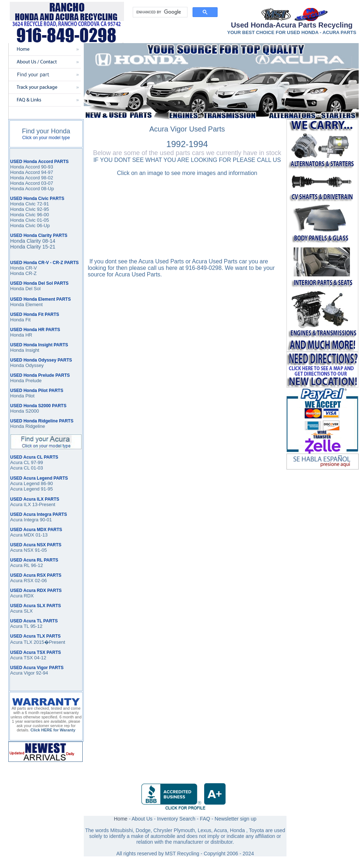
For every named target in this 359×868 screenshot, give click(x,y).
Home (121, 819)
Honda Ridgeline (28, 426)
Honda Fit (20, 320)
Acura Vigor (23, 673)
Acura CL (20, 468)
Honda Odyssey (27, 365)
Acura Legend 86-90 (32, 483)
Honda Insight (25, 350)
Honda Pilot (22, 396)
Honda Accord (25, 172)
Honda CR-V (24, 268)
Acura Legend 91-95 (32, 489)
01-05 (42, 220)
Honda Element (26, 304)
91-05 (40, 550)
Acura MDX (22, 535)
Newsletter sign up (236, 819)
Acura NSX (22, 550)
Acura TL (20, 626)
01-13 (41, 535)
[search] (159, 12)
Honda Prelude (26, 381)
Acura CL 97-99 (27, 462)
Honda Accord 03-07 (32, 183)
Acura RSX (22, 581)
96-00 (42, 215)
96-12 (36, 565)
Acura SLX (21, 611)
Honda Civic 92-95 (30, 209)
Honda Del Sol (25, 289)
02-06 (40, 581)
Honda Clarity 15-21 (33, 247)
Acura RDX (22, 596)
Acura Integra (24, 520)
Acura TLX (21, 642)
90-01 (45, 520)
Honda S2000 (25, 411)
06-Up (43, 226)
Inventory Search (176, 819)
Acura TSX (22, 658)
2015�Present (49, 642)
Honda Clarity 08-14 (33, 241)
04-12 (40, 658)
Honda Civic (23, 215)
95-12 (36, 626)
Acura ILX (20, 504)
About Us (142, 819)
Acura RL (20, 565)
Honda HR (21, 335)
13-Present (43, 504)
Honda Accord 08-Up (32, 189)
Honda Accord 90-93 (32, 167)
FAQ (205, 819)
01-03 (36, 468)
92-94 (42, 673)
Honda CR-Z (23, 273)
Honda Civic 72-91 (30, 204)
